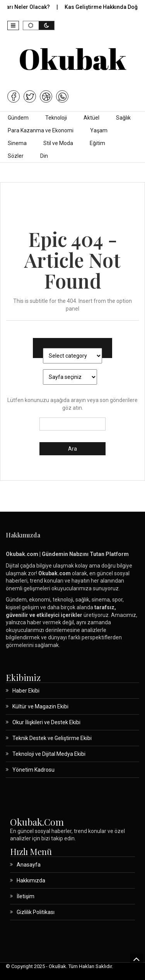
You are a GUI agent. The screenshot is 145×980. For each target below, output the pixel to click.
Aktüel (91, 118)
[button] (13, 25)
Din (44, 156)
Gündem (18, 118)
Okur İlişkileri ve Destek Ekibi (46, 722)
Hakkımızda (31, 880)
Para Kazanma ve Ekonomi (41, 130)
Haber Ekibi (26, 691)
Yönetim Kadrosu (33, 770)
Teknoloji (56, 118)
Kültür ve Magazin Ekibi (40, 706)
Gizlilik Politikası (36, 912)
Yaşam (99, 130)
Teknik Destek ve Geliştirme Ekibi (52, 738)
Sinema (17, 143)
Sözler (16, 156)
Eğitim (97, 143)
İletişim (26, 896)
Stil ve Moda (58, 143)
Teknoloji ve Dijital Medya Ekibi (49, 754)
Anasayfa (29, 865)
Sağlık (123, 118)
